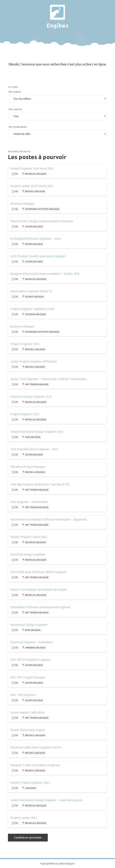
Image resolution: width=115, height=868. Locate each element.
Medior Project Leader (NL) (29, 537)
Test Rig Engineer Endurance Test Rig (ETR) (40, 484)
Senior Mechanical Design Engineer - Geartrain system (46, 800)
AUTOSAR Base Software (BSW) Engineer (39, 572)
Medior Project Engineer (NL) (30, 783)
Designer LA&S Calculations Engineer (35, 765)
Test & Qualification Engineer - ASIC (34, 449)
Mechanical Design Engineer (29, 625)
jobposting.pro (67, 864)
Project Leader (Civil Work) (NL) (32, 186)
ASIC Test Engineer (23, 695)
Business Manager (22, 204)
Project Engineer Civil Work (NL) (32, 168)
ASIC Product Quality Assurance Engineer (38, 256)
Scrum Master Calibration (27, 712)
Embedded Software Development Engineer (41, 607)
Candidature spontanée (28, 837)
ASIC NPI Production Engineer (31, 660)
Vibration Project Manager (28, 467)
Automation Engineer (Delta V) (31, 291)
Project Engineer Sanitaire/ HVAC (33, 309)
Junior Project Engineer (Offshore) (34, 361)
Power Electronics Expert (28, 730)
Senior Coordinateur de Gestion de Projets (39, 590)
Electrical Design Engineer (28, 554)
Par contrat (15, 109)
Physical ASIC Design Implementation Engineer (42, 221)
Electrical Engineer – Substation (32, 642)
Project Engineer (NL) (25, 344)
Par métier (15, 92)
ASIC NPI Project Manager (28, 677)
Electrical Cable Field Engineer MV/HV (36, 747)
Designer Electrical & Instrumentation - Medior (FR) (45, 274)
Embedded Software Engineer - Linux (36, 239)
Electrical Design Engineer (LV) (31, 397)
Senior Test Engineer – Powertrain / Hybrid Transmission (48, 379)
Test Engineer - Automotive (29, 502)
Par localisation (18, 127)
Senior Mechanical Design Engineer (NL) (37, 432)
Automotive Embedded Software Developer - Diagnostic (49, 519)
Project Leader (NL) (24, 818)
